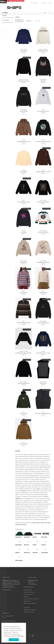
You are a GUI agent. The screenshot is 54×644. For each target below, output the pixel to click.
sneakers (23, 491)
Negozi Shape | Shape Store (30, 603)
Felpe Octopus (36, 523)
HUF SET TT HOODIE (24, 444)
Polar (24, 140)
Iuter (24, 231)
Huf (24, 412)
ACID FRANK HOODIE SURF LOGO (24, 142)
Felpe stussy (27, 545)
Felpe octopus (44, 537)
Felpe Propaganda (19, 560)
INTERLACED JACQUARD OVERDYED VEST (43, 413)
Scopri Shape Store (28, 594)
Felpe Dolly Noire (45, 553)
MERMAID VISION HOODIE (43, 51)
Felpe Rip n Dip (27, 553)
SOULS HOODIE (24, 232)
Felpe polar (17, 553)
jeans (38, 489)
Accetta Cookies (14, 640)
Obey (43, 110)
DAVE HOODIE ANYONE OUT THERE (43, 353)
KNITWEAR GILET (43, 383)
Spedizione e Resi (28, 590)
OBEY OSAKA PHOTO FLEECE (43, 111)
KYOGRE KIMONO (24, 51)
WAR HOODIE (43, 81)
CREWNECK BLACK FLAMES (24, 81)
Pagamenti (26, 597)
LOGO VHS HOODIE (24, 111)
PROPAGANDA (43, 80)
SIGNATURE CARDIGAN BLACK (24, 383)
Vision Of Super (43, 49)
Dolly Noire (24, 49)
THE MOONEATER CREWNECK (43, 202)
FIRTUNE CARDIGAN (43, 293)
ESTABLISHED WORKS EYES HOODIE (43, 172)
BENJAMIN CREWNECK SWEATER (24, 323)
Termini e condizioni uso (29, 592)
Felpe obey (44, 545)
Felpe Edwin (35, 553)
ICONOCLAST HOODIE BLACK (43, 323)
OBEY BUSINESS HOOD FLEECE (24, 202)
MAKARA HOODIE (24, 262)
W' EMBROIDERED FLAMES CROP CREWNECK (24, 353)
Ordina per (29, 21)
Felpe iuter (35, 537)
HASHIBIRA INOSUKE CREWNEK (43, 262)
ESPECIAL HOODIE (24, 413)
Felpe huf (34, 545)
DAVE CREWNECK (24, 172)
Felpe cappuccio (18, 537)
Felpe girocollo (27, 537)
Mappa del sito (27, 601)
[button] (12, 15)
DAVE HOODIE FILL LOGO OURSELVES (43, 142)
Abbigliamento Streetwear (30, 610)
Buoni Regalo (27, 608)
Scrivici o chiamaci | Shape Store (31, 599)
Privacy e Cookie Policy (29, 612)
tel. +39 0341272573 (33, 584)
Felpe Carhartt (22, 525)
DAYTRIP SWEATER (24, 293)
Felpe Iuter (44, 523)
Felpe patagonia (18, 545)
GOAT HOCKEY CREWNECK (43, 232)
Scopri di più (20, 636)
